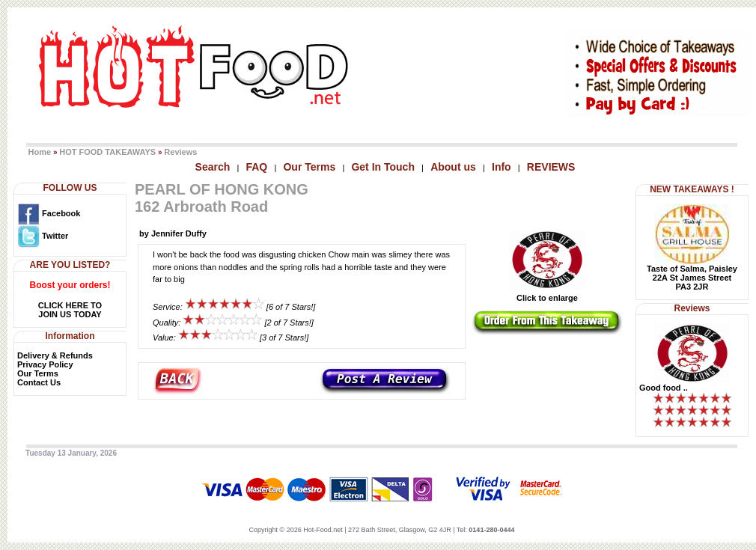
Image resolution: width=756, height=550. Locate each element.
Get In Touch (383, 167)
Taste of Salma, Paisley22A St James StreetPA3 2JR (692, 278)
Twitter (43, 236)
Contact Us (39, 382)
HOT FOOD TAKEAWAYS (107, 152)
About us (453, 167)
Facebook (49, 213)
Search (213, 167)
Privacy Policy (45, 364)
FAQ (256, 167)
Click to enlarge (547, 294)
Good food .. (664, 388)
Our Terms (309, 167)
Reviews (180, 152)
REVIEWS (551, 167)
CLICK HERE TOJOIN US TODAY (70, 310)
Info (502, 167)
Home (40, 152)
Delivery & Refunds (55, 355)
